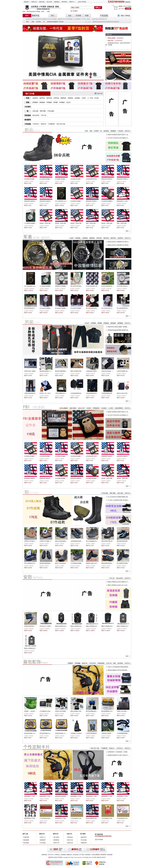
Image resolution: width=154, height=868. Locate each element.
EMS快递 (43, 843)
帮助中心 (72, 2)
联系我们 (88, 855)
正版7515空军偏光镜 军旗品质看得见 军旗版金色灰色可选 (125, 667)
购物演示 (69, 855)
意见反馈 (76, 855)
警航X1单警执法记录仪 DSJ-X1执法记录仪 (37, 648)
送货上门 (43, 837)
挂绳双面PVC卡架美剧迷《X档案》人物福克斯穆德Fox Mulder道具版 (128, 752)
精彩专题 (42, 2)
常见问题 (84, 840)
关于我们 (82, 855)
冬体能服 (43, 19)
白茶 (106, 19)
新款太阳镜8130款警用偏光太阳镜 (80, 711)
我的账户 (27, 2)
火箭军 (33, 19)
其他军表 (28, 19)
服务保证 (84, 837)
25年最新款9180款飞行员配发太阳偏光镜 (52, 711)
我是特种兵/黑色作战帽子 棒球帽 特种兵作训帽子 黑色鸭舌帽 (126, 327)
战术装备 (99, 19)
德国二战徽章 (58, 19)
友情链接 (110, 855)
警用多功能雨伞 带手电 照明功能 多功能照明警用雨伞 (124, 670)
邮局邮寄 (43, 840)
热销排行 (117, 22)
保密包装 (44, 855)
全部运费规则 (96, 855)
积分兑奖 (49, 2)
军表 (27, 22)
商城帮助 (103, 855)
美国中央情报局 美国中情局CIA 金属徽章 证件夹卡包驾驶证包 (126, 135)
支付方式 (51, 855)
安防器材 (50, 22)
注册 (48, 12)
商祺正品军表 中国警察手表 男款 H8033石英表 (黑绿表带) (125, 242)
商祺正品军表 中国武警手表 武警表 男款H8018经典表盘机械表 (126, 245)
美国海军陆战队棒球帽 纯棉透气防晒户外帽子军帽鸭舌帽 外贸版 (127, 330)
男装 (33, 22)
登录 (43, 12)
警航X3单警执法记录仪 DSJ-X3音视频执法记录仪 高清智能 (125, 585)
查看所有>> (128, 131)
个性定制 (61, 22)
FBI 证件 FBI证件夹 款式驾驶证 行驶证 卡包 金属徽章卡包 (125, 138)
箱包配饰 (55, 22)
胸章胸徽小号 (71, 19)
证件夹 (48, 19)
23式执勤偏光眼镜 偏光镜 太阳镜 (126, 733)
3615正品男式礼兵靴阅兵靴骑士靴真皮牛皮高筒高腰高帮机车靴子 (127, 497)
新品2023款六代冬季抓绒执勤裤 (126, 393)
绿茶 (103, 19)
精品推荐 (101, 22)
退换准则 (84, 843)
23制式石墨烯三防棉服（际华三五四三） (129, 371)
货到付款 (70, 837)
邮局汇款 (70, 843)
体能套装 (38, 19)
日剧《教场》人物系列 (90, 19)
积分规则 (26, 843)
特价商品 (106, 22)
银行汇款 (70, 840)
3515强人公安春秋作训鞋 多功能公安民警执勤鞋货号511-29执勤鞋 (127, 500)
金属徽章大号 (79, 19)
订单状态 (57, 855)
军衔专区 (64, 19)
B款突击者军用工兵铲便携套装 (33, 626)
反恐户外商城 (82, 2)
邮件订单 (57, 843)
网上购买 (57, 837)
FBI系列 (38, 22)
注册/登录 (26, 837)
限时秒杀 (64, 2)
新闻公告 (34, 2)
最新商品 (95, 22)
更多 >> (128, 231)
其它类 (52, 19)
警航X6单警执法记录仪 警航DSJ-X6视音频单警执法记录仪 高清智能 (128, 582)
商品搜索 (26, 840)
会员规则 (63, 855)
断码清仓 (111, 22)
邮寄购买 (57, 840)
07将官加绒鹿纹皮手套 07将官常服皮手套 (98, 733)
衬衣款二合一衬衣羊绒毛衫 (48, 393)
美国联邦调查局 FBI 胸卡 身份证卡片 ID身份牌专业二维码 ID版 (126, 755)
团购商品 (57, 2)
